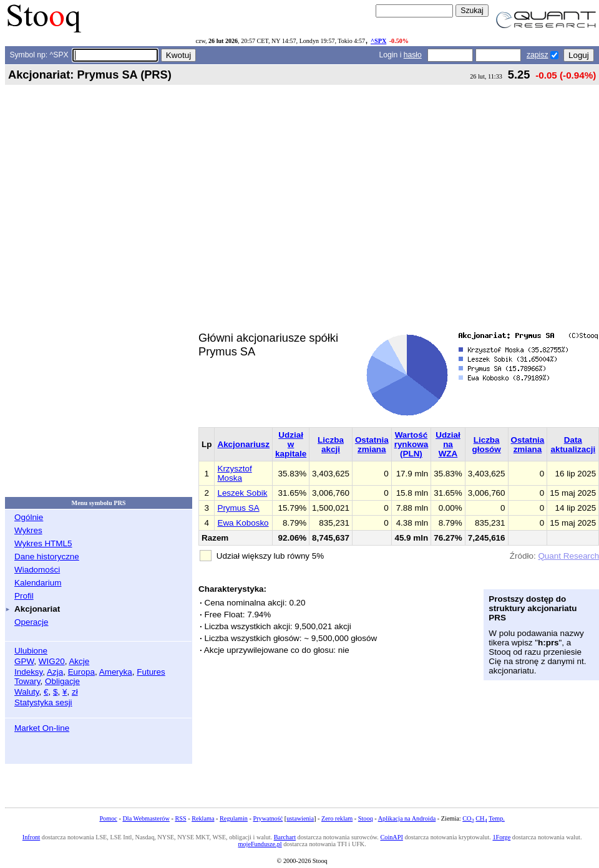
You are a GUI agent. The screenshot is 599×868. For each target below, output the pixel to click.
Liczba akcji (331, 445)
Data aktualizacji (573, 445)
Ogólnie (29, 517)
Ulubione (31, 651)
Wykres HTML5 (43, 543)
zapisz (537, 55)
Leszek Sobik (242, 493)
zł (75, 692)
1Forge (501, 837)
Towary (27, 681)
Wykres (28, 530)
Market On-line (42, 728)
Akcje (79, 661)
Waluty (27, 692)
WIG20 (52, 661)
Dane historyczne (47, 557)
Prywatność (268, 818)
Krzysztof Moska (234, 473)
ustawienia (300, 818)
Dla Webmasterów (146, 818)
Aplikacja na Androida (407, 818)
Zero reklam (337, 818)
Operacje (32, 622)
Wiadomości (37, 570)
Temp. (497, 818)
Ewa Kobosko (243, 523)
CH (481, 818)
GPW (24, 661)
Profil (24, 596)
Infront (31, 837)
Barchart (285, 837)
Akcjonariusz (243, 444)
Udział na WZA (448, 444)
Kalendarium (38, 583)
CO (468, 818)
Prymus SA (238, 508)
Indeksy (28, 672)
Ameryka (116, 672)
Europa (81, 672)
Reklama (203, 818)
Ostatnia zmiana (372, 445)
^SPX (378, 41)
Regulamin (234, 818)
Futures (151, 672)
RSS (180, 818)
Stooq (366, 818)
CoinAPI (391, 837)
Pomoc (108, 818)
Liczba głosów (487, 445)
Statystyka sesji (43, 702)
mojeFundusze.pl (260, 844)
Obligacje (62, 681)
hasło (413, 55)
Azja (55, 672)
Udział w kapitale (291, 444)
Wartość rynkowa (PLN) (412, 444)
